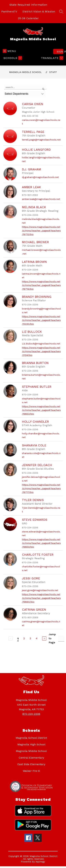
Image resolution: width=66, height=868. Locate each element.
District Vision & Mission (39, 11)
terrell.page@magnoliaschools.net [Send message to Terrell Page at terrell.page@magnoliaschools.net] (41, 140)
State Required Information (28, 5)
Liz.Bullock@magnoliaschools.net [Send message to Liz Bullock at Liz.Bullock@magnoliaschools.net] (41, 344)
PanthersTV (9, 11)
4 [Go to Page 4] (37, 638)
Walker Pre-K (31, 771)
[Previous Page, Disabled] (11, 638)
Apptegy (40, 862)
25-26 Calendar (28, 18)
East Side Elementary (31, 764)
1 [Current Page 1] (18, 639)
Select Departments (17, 94)
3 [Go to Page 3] (30, 638)
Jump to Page (52, 638)
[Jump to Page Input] (61, 639)
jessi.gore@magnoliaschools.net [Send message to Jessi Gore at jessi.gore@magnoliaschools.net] (40, 590)
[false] (25, 87)
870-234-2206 (31, 714)
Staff (53, 72)
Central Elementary (31, 758)
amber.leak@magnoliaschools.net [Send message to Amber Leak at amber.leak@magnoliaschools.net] (41, 199)
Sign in (60, 51)
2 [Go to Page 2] (24, 638)
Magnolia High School (31, 744)
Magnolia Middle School (25, 72)
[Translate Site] (52, 58)
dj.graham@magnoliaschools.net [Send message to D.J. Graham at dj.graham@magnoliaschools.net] (40, 177)
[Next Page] (44, 638)
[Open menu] (9, 51)
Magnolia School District (31, 738)
